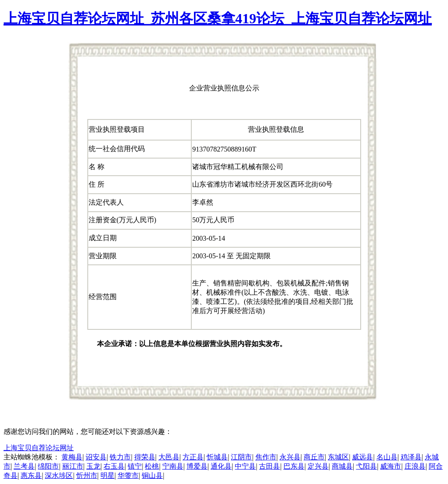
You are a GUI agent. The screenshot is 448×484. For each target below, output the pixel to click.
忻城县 (217, 457)
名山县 (387, 457)
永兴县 (290, 457)
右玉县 (114, 466)
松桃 (152, 466)
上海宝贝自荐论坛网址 (39, 448)
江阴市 (241, 457)
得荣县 (145, 457)
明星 (108, 475)
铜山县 (152, 475)
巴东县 (294, 466)
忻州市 (87, 475)
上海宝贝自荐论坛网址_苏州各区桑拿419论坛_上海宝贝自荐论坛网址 (218, 18)
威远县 (362, 457)
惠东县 (31, 475)
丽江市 (73, 466)
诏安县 (96, 457)
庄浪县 (415, 466)
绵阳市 (48, 466)
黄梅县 (72, 457)
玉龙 (93, 466)
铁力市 (120, 457)
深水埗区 (59, 475)
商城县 (342, 466)
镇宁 (135, 466)
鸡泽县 (411, 457)
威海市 (391, 466)
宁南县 (173, 466)
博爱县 (197, 466)
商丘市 (314, 457)
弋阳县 (366, 466)
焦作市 (266, 457)
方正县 (193, 457)
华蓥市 (128, 475)
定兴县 (318, 466)
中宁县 (245, 466)
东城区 (338, 457)
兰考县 (24, 466)
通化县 (221, 466)
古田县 (269, 466)
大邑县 (169, 457)
